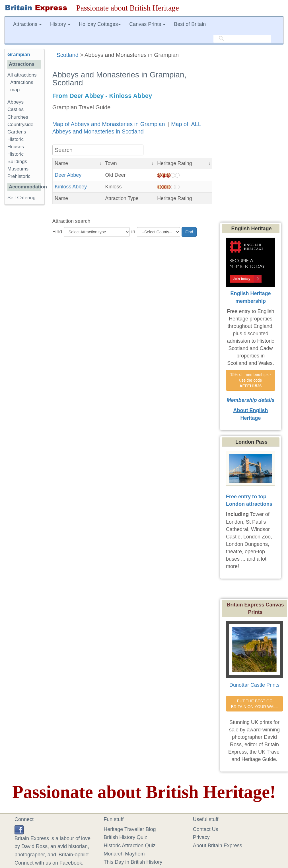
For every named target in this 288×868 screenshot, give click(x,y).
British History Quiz (125, 837)
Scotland (68, 55)
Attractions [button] (27, 24)
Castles (16, 109)
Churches (18, 117)
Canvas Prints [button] (147, 24)
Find (57, 232)
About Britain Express (218, 846)
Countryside (20, 125)
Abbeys (16, 102)
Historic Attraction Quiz (129, 846)
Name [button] (61, 163)
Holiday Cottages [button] (100, 24)
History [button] (60, 24)
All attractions (22, 75)
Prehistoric (19, 176)
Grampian (19, 54)
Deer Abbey (68, 175)
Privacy (201, 837)
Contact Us (206, 829)
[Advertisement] (27, 297)
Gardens (17, 132)
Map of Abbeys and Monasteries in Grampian (109, 124)
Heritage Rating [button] (174, 163)
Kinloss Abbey (71, 187)
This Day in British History (133, 862)
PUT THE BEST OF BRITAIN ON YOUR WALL (255, 704)
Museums (18, 169)
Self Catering (21, 198)
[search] (242, 39)
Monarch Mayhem (124, 854)
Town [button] (111, 163)
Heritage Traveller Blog (130, 829)
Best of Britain (190, 24)
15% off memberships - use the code (251, 380)
